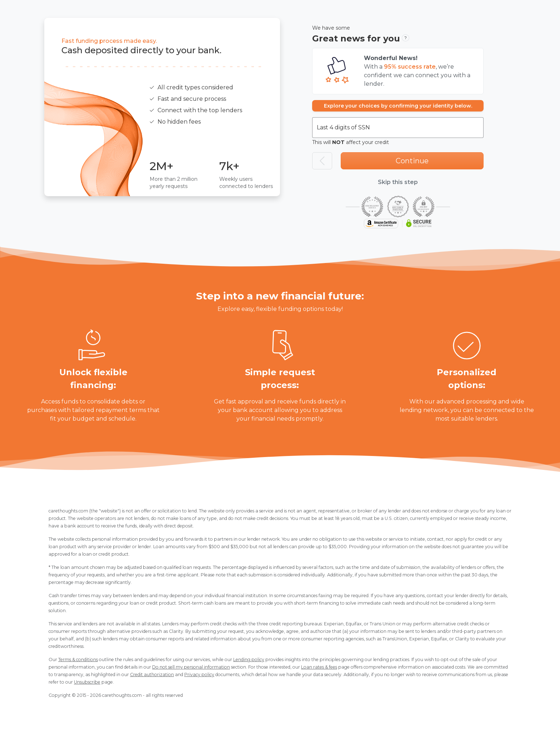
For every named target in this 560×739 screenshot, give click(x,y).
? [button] (406, 38)
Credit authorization (152, 674)
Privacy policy (199, 674)
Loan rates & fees (319, 667)
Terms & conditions (78, 659)
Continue (412, 161)
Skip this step (398, 182)
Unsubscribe (87, 682)
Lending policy (249, 659)
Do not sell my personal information (191, 667)
